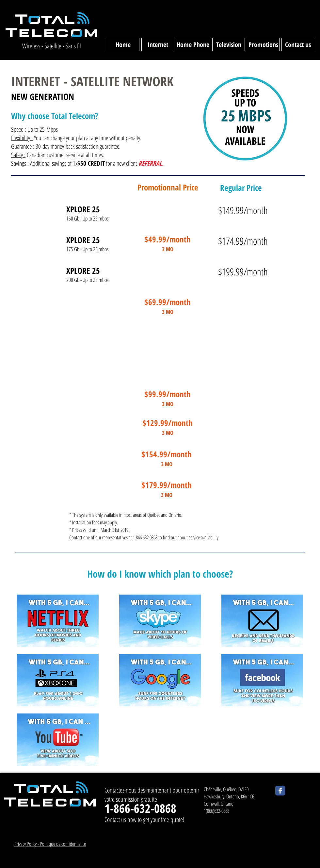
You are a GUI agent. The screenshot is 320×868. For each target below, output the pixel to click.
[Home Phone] (193, 45)
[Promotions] (263, 45)
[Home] (123, 45)
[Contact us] (298, 45)
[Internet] (158, 45)
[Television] (229, 45)
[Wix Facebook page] (280, 791)
